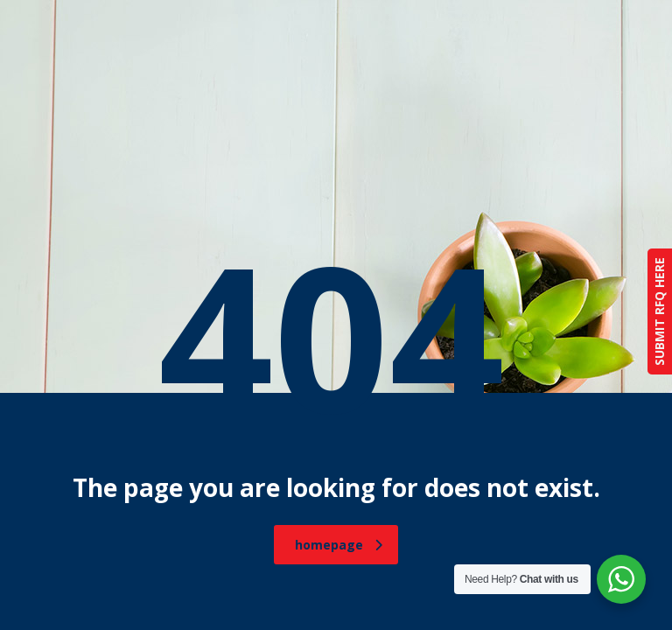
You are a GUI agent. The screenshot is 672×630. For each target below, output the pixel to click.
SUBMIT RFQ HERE (659, 311)
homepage (339, 545)
